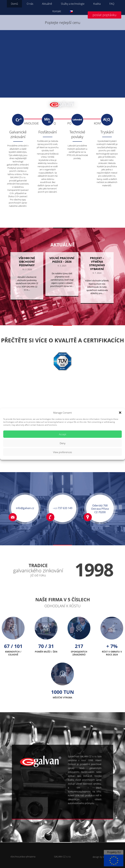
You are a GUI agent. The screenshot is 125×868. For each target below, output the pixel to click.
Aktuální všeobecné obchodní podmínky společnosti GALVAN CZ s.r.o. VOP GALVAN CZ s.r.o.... (27, 297)
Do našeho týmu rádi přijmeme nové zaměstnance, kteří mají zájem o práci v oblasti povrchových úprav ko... (62, 294)
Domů (14, 4)
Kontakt (57, 11)
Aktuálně (47, 4)
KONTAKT (100, 123)
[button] (120, 413)
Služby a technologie (73, 4)
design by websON (102, 857)
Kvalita (97, 4)
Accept (63, 434)
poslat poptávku (104, 15)
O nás (30, 4)
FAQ (112, 4)
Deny (63, 443)
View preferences (62, 452)
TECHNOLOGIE (29, 123)
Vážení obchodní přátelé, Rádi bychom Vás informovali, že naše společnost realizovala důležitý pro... (97, 301)
